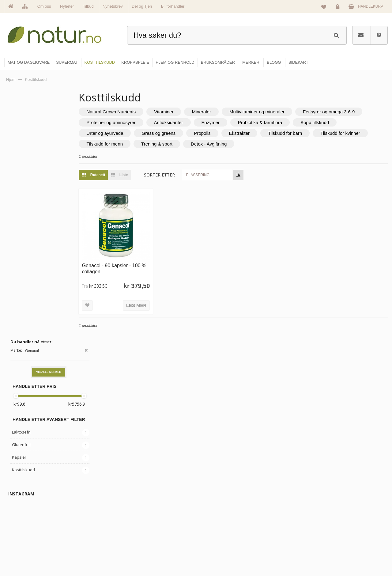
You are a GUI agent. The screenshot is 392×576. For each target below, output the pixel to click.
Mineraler (224, 112)
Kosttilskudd (23, 226)
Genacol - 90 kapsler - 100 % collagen (134, 263)
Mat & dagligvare (218, 501)
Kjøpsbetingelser (344, 540)
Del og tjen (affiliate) (285, 540)
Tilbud (88, 6)
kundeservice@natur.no (66, 537)
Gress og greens (228, 133)
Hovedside (148, 501)
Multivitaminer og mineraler (280, 112)
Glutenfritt (21, 201)
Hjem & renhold (217, 553)
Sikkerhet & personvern (350, 553)
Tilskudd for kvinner (129, 144)
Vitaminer (187, 112)
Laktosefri (21, 188)
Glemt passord (343, 514)
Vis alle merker (49, 128)
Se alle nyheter (151, 540)
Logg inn (339, 8)
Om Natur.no (149, 514)
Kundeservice (342, 527)
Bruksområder (280, 514)
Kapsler (19, 214)
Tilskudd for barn (355, 133)
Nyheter (67, 6)
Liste (141, 175)
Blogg (274, 501)
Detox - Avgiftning (290, 144)
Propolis (272, 133)
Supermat (212, 514)
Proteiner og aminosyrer (204, 122)
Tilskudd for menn (186, 144)
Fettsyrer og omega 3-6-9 (135, 122)
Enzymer (303, 122)
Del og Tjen (142, 6)
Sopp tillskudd (124, 133)
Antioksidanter (261, 122)
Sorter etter (182, 175)
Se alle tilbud (150, 553)
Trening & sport (238, 144)
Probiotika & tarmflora (353, 122)
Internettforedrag (283, 527)
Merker (145, 527)
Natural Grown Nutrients (134, 112)
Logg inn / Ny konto (347, 501)
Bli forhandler (173, 6)
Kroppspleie (214, 540)
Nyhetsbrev (113, 6)
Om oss (44, 6)
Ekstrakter (309, 133)
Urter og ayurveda (175, 133)
